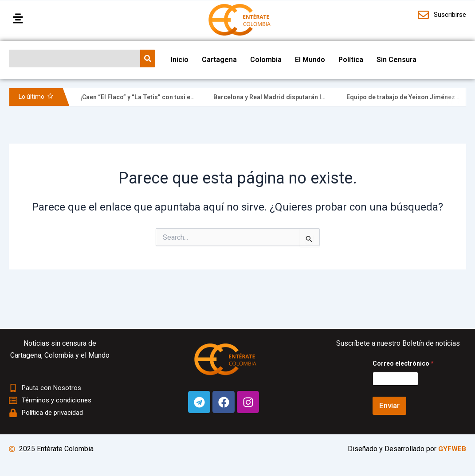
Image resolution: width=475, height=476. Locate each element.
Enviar (389, 406)
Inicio (180, 60)
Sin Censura (396, 60)
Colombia (266, 60)
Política (351, 60)
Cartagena (219, 60)
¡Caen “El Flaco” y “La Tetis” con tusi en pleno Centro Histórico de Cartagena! (192, 97)
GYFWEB (452, 449)
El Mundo (310, 60)
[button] (63, 19)
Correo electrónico (403, 363)
